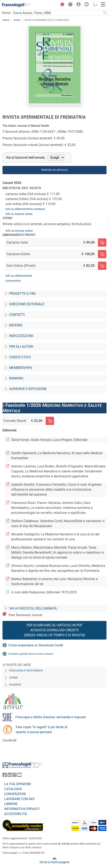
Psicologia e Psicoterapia (26, 671)
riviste (17, 20)
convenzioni (13, 281)
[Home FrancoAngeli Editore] (17, 5)
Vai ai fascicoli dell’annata (25, 158)
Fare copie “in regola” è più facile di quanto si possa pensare (42, 730)
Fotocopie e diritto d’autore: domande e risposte (51, 717)
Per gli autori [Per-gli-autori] (21, 347)
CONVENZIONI (15, 794)
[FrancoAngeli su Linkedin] (10, 776)
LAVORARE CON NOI (19, 799)
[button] (61, 5)
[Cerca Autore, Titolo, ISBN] (57, 13)
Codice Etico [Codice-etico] (20, 357)
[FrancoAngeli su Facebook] (5, 776)
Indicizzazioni (21, 336)
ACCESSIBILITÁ (16, 814)
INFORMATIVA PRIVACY (22, 809)
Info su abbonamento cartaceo (25, 209)
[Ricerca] (105, 13)
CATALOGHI (13, 789)
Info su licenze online (19, 214)
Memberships (21, 368)
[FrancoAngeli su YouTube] (20, 776)
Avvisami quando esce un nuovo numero (31, 654)
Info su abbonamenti (19, 276)
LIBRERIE (11, 804)
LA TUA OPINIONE (18, 784)
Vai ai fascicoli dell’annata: (33, 608)
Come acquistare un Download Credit (36, 645)
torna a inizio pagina (54, 862)
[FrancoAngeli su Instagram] (15, 776)
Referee (16, 325)
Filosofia (15, 685)
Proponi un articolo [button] (54, 170)
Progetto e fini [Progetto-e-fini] (22, 294)
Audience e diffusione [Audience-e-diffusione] (28, 389)
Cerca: (6, 13)
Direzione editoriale (27, 304)
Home (6, 20)
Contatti (17, 315)
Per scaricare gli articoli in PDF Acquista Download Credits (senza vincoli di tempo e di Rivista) (54, 630)
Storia (13, 678)
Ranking (16, 378)
